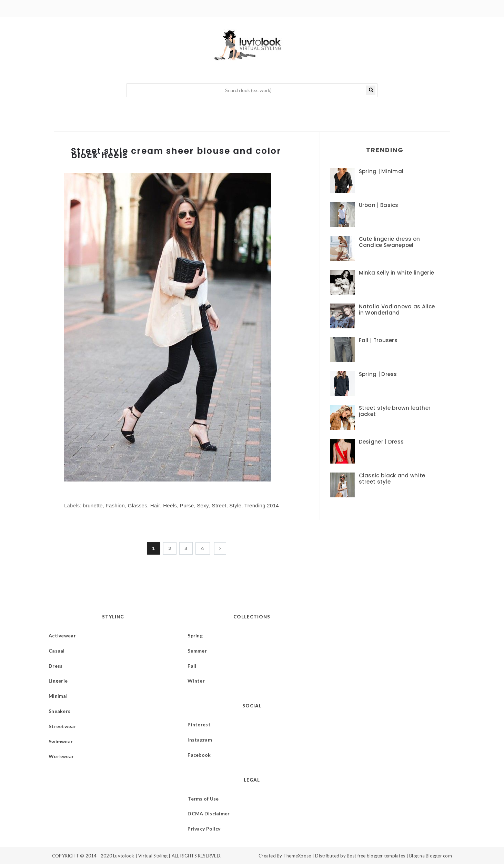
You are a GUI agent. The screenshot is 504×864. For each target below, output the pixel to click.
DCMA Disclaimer (209, 813)
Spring (195, 635)
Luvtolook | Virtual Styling (141, 856)
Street (219, 505)
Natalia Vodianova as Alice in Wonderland (397, 310)
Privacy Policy (204, 829)
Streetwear (62, 726)
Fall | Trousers (378, 340)
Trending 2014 (262, 505)
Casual (57, 651)
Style (235, 505)
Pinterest (199, 724)
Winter (196, 681)
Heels (170, 505)
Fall (192, 666)
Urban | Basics (379, 205)
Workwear (61, 756)
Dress (56, 666)
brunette (93, 505)
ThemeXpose (297, 856)
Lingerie (58, 681)
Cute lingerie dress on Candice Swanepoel (390, 242)
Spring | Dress (378, 374)
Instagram (200, 740)
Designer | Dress (381, 442)
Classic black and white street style (392, 479)
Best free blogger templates (376, 856)
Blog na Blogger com (431, 856)
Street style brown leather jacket (395, 411)
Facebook (199, 755)
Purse (187, 505)
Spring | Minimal (381, 171)
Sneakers (59, 711)
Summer (197, 651)
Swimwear (61, 741)
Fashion (115, 505)
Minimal (58, 696)
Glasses (138, 505)
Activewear (62, 635)
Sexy (203, 505)
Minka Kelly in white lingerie (397, 273)
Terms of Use (203, 799)
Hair (155, 505)
